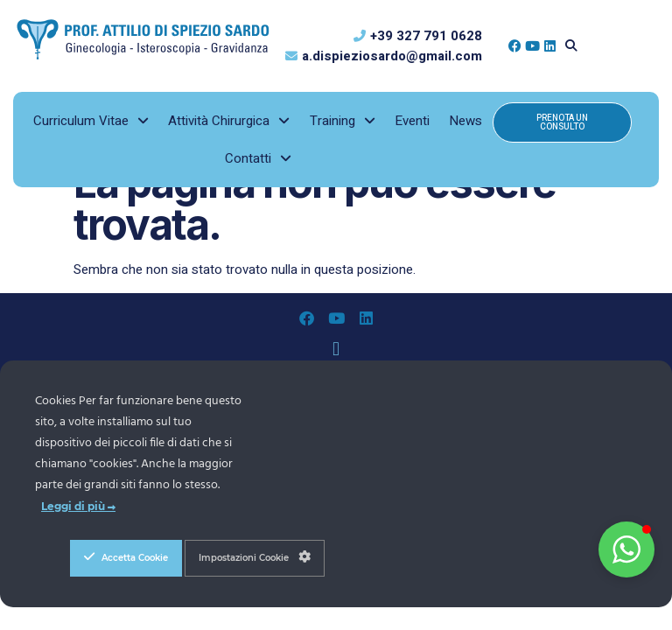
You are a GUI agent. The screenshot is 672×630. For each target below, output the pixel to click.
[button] (571, 46)
